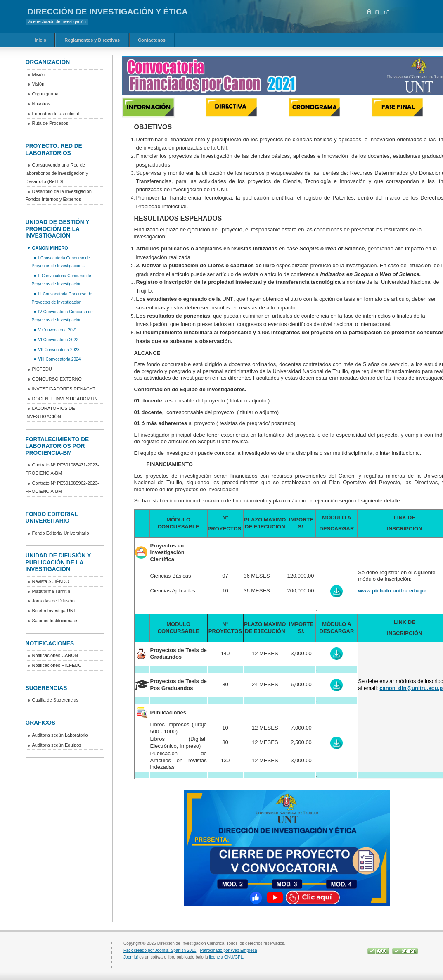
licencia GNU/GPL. (226, 957)
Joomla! (131, 957)
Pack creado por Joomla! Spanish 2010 (160, 950)
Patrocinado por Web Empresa (228, 950)
